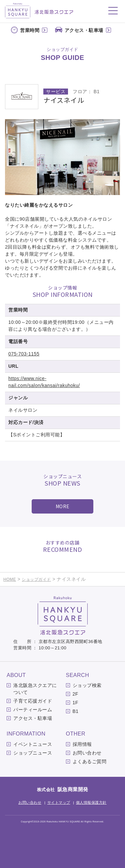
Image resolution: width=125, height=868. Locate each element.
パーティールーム (33, 710)
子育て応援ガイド (33, 701)
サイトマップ (59, 802)
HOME (10, 579)
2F (75, 694)
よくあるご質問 (90, 761)
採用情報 (82, 744)
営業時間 (30, 30)
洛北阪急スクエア (39, 11)
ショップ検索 (87, 685)
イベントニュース (33, 744)
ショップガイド (36, 579)
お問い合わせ (87, 753)
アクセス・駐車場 (84, 30)
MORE (63, 506)
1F (75, 703)
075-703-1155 (24, 354)
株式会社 (63, 790)
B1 (76, 711)
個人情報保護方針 (91, 802)
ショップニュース (33, 753)
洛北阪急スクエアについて (35, 689)
